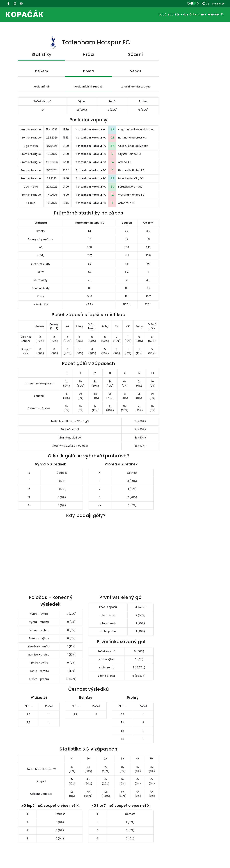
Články (187, 15)
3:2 (112, 147)
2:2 (112, 130)
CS (206, 4)
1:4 (112, 163)
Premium (212, 15)
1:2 (112, 171)
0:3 (112, 139)
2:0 (112, 188)
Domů (146, 15)
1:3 (112, 155)
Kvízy (174, 15)
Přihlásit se (218, 4)
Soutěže (160, 15)
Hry (199, 15)
